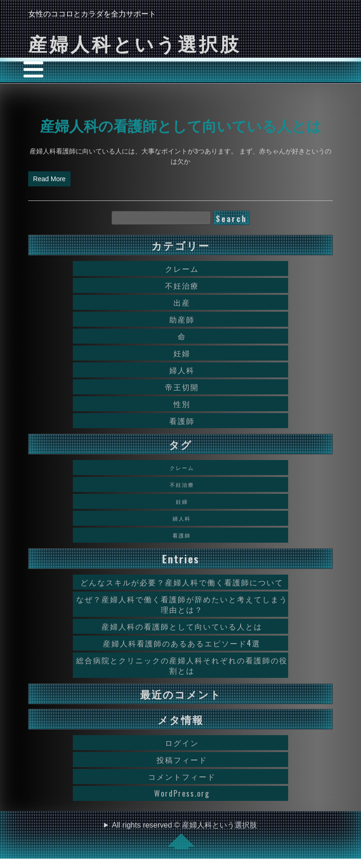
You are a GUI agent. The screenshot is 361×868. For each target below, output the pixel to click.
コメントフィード (182, 776)
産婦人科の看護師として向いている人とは (181, 125)
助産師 (182, 319)
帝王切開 (182, 387)
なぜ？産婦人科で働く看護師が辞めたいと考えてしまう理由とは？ (182, 604)
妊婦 (182, 353)
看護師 (182, 421)
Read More (49, 179)
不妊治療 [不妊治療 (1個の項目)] (182, 484)
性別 (182, 404)
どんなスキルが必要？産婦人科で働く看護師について (182, 582)
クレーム (182, 269)
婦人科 (182, 370)
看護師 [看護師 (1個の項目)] (182, 535)
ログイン (182, 743)
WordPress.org (182, 793)
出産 (182, 302)
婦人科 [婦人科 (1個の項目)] (182, 518)
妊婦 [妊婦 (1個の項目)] (182, 501)
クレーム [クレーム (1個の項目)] (182, 468)
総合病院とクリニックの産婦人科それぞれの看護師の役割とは (182, 665)
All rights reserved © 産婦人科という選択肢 (184, 835)
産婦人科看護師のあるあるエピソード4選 (182, 643)
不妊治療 (182, 285)
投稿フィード (182, 760)
